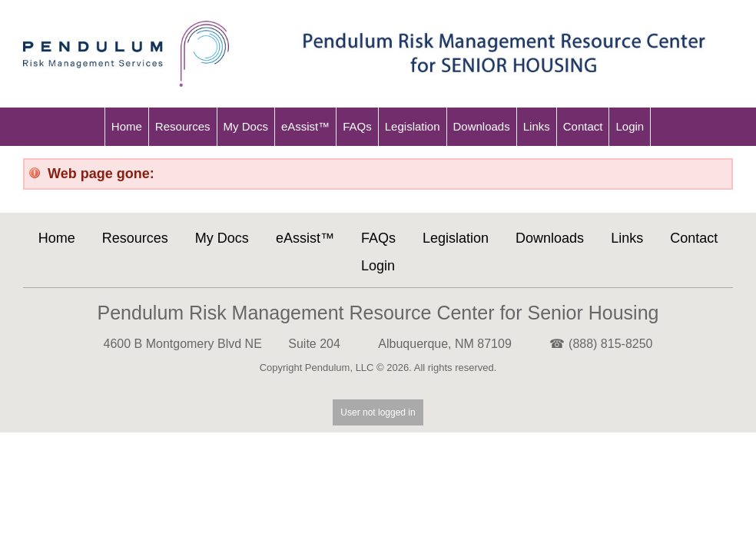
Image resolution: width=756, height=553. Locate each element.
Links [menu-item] (537, 126)
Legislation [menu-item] (413, 126)
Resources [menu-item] (183, 126)
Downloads (550, 238)
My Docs (222, 238)
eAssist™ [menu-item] (305, 126)
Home (57, 238)
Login (378, 266)
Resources (135, 238)
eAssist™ (305, 238)
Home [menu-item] (127, 126)
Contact (694, 238)
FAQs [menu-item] (357, 126)
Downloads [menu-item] (482, 126)
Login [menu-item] (630, 126)
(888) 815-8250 (610, 344)
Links (627, 238)
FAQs (378, 238)
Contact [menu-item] (583, 126)
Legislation (456, 238)
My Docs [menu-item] (246, 126)
